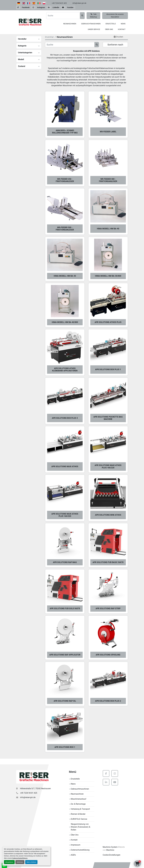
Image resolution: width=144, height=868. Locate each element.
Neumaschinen (70, 24)
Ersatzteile (111, 24)
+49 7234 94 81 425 (59, 3)
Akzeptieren (9, 862)
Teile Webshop (93, 16)
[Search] (65, 16)
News (123, 24)
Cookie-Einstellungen (112, 855)
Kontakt (122, 29)
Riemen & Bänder (78, 814)
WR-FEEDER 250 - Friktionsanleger (65, 180)
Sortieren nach (115, 45)
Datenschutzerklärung (20, 858)
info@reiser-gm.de (79, 3)
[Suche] (70, 45)
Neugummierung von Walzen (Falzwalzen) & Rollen (81, 827)
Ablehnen (20, 862)
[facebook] (24, 7)
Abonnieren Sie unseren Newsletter (115, 16)
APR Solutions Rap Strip (108, 608)
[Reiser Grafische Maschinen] (34, 777)
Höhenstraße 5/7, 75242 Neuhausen (35, 789)
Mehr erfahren (31, 862)
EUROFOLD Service (79, 819)
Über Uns (109, 29)
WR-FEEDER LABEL (108, 132)
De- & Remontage (78, 804)
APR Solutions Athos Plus (108, 322)
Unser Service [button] (94, 29)
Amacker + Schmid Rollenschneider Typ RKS (65, 132)
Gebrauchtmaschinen (91, 24)
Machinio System (110, 847)
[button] (70, 24)
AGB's (73, 855)
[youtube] (68, 7)
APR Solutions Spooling (108, 655)
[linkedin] (54, 7)
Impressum (76, 845)
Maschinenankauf (79, 799)
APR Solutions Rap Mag (65, 562)
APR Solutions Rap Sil (65, 701)
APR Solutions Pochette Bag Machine (108, 418)
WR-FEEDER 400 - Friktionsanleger (108, 180)
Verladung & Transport (80, 809)
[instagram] (39, 7)
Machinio (110, 850)
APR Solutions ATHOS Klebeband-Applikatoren (65, 370)
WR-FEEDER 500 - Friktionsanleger (65, 229)
